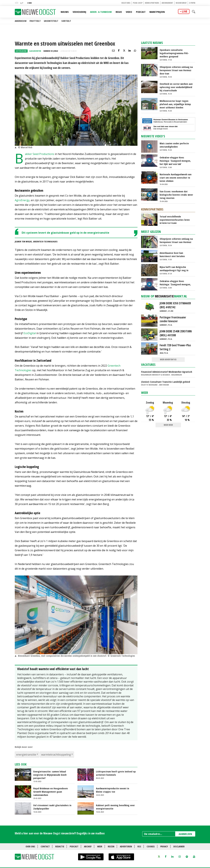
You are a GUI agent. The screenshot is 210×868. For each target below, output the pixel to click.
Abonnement (167, 3)
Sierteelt (66, 21)
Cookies (151, 846)
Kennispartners (152, 3)
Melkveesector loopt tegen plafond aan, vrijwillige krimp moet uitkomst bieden (175, 104)
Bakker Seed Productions (40, 154)
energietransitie (26, 755)
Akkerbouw (21, 21)
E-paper (192, 3)
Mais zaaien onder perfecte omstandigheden (174, 145)
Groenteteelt (51, 21)
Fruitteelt (35, 21)
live (185, 11)
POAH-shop (138, 3)
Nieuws (65, 12)
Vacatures (126, 3)
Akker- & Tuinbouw (101, 12)
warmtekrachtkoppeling (56, 755)
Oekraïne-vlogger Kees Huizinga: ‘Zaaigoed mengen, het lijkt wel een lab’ (175, 161)
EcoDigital (30, 333)
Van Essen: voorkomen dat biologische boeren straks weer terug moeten (176, 195)
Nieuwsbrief (181, 3)
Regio (119, 12)
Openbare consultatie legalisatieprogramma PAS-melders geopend (174, 53)
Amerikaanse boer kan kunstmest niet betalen (172, 254)
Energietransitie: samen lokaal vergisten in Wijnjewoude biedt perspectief (50, 775)
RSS (139, 846)
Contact (45, 846)
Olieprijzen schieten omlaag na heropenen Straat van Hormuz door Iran (176, 70)
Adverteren (126, 846)
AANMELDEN (185, 834)
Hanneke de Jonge (51, 51)
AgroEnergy (22, 200)
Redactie (60, 846)
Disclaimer (179, 846)
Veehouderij (79, 12)
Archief (88, 846)
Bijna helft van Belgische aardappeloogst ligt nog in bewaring (174, 269)
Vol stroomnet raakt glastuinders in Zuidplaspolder (52, 807)
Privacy (164, 846)
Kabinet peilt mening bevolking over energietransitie (115, 807)
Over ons (30, 846)
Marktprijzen (157, 12)
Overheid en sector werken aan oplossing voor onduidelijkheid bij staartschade (176, 87)
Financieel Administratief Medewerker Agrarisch (167, 372)
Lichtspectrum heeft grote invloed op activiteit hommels (116, 773)
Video (129, 12)
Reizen (111, 846)
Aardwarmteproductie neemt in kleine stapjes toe (113, 790)
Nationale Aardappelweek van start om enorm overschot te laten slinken (176, 178)
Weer (145, 393)
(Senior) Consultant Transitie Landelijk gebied (166, 382)
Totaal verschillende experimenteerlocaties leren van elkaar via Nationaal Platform (175, 218)
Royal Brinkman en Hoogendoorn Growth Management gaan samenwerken (51, 792)
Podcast (141, 12)
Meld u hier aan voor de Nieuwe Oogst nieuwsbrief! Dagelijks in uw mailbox (60, 833)
